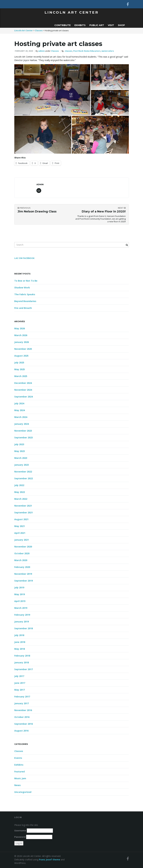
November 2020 (23, 547)
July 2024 (19, 403)
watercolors (108, 51)
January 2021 (22, 540)
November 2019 (23, 574)
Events (18, 758)
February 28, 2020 (24, 51)
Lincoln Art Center (71, 12)
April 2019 (20, 601)
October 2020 (22, 553)
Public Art (97, 25)
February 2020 (22, 567)
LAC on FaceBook (24, 258)
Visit (111, 25)
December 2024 (23, 383)
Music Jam (20, 778)
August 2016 (21, 731)
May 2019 (20, 594)
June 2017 (20, 683)
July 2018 (19, 635)
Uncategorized (23, 792)
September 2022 (24, 478)
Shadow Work (22, 288)
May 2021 (20, 526)
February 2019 (22, 615)
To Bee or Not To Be (26, 281)
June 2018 (20, 642)
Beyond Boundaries (25, 301)
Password (20, 837)
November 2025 (23, 349)
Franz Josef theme (50, 860)
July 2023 (19, 444)
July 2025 (19, 362)
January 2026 (22, 342)
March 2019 (21, 608)
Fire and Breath (23, 308)
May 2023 (20, 451)
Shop (121, 25)
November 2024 (23, 390)
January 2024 (22, 424)
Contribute (63, 25)
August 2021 (21, 519)
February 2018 (22, 656)
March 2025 (21, 376)
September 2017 (24, 669)
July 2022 (19, 485)
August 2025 (21, 356)
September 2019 (24, 581)
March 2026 (21, 335)
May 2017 (20, 690)
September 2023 (24, 437)
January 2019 (22, 622)
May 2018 (20, 649)
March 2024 (21, 417)
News (17, 785)
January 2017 (22, 703)
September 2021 (24, 512)
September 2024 (24, 397)
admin (42, 51)
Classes (55, 51)
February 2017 (22, 697)
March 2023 (21, 458)
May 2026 (20, 328)
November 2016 (23, 710)
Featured (19, 772)
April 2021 (20, 533)
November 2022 (23, 472)
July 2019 (19, 587)
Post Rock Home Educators (87, 51)
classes (69, 51)
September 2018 (24, 628)
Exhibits (80, 25)
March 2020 (21, 560)
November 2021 (23, 506)
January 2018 (22, 662)
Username (20, 831)
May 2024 (20, 410)
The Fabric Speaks (25, 294)
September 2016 (24, 724)
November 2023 (23, 431)
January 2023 (22, 465)
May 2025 (20, 369)
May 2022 (20, 492)
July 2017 (19, 676)
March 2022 (21, 499)
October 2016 (22, 717)
